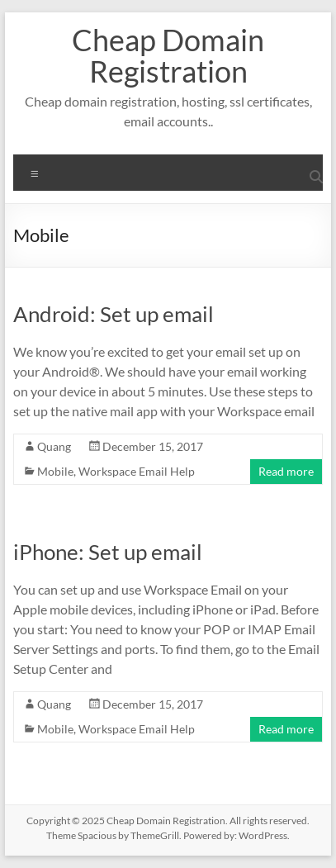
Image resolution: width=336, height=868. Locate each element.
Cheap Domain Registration (168, 55)
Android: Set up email (114, 314)
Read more (286, 471)
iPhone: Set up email (108, 552)
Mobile (55, 471)
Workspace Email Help (137, 471)
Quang (54, 446)
